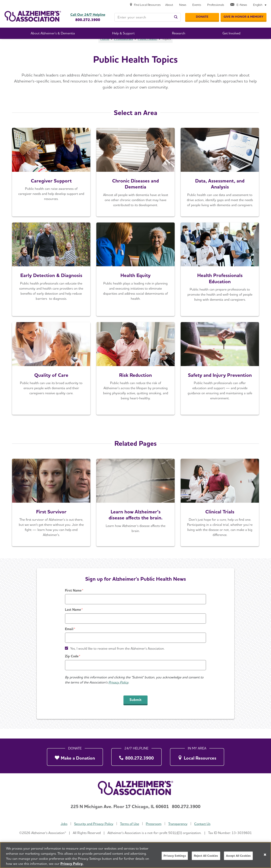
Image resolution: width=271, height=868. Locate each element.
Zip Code (72, 666)
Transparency (178, 824)
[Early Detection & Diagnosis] (51, 279)
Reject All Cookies (206, 856)
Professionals (123, 49)
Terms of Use (130, 824)
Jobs (64, 824)
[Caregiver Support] (51, 182)
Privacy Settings (175, 856)
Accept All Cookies (238, 856)
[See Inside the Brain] (135, 512)
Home (105, 49)
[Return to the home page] (33, 16)
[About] (169, 5)
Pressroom (154, 824)
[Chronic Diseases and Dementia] (135, 182)
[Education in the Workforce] (220, 279)
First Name (73, 600)
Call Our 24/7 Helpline (88, 15)
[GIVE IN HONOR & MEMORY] (244, 17)
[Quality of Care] (51, 378)
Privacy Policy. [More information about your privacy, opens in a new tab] (72, 864)
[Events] (197, 5)
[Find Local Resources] (145, 5)
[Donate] (202, 17)
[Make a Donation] (75, 756)
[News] (183, 5)
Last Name (73, 619)
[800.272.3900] (136, 756)
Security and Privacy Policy (94, 824)
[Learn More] (220, 182)
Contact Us (202, 824)
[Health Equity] (135, 279)
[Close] (265, 855)
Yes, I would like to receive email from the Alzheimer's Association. (117, 658)
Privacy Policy (118, 692)
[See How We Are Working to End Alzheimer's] (51, 512)
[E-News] (239, 5)
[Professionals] (216, 5)
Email (69, 639)
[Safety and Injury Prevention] (220, 378)
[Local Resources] (197, 756)
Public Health (147, 49)
